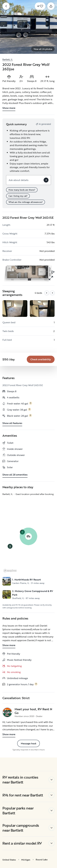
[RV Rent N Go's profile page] (7, 712)
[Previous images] (47, 293)
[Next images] (52, 293)
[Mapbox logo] (10, 571)
